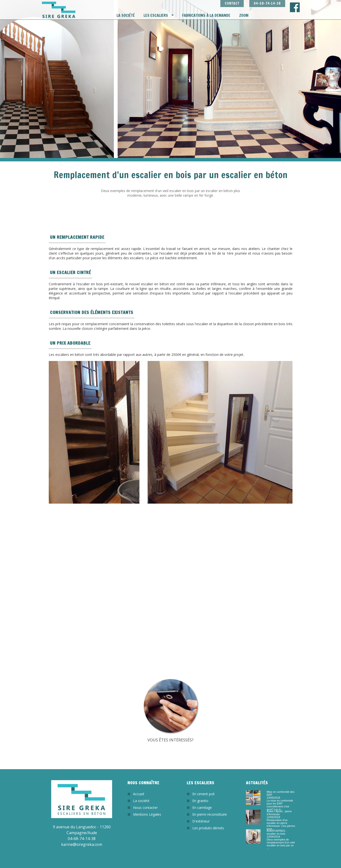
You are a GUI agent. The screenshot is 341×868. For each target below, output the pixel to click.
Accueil (139, 794)
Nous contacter (145, 808)
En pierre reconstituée (210, 814)
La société (126, 15)
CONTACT (232, 3)
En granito (200, 801)
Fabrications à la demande (206, 15)
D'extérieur (201, 821)
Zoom (244, 15)
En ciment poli (203, 794)
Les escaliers (156, 15)
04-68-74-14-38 (267, 3)
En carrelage (202, 808)
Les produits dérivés (208, 828)
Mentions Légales (147, 814)
